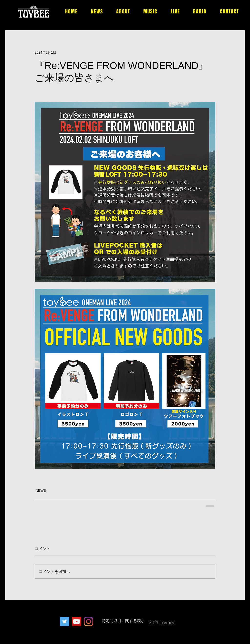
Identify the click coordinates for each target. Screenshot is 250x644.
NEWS (41, 490)
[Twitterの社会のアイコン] (65, 621)
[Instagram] (89, 621)
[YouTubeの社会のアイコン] (77, 621)
